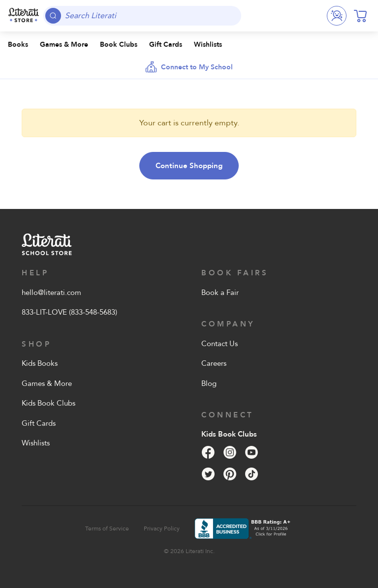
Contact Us (220, 344)
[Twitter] (208, 474)
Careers (214, 363)
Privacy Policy (162, 529)
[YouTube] (252, 452)
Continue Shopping (189, 166)
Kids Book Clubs (48, 403)
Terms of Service (107, 529)
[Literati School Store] (24, 16)
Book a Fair (220, 293)
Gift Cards (39, 423)
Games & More (47, 383)
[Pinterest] (230, 474)
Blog (209, 383)
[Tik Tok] (252, 474)
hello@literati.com (51, 293)
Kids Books (40, 363)
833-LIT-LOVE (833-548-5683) (69, 312)
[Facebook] (208, 452)
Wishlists (36, 443)
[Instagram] (230, 452)
